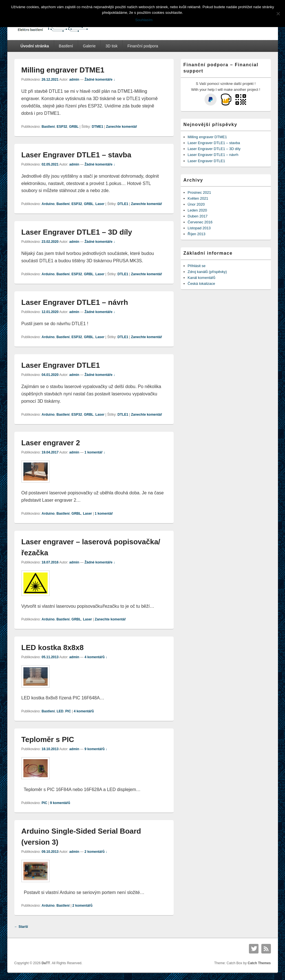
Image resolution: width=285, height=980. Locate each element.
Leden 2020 (197, 210)
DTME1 (97, 127)
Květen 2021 (198, 198)
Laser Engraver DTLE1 (61, 365)
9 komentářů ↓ (96, 749)
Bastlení (66, 46)
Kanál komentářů (202, 278)
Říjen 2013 (197, 234)
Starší (21, 927)
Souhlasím (144, 20)
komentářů (84, 711)
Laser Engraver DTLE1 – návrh (75, 302)
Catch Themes (259, 963)
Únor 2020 (196, 204)
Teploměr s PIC (48, 739)
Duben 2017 (198, 216)
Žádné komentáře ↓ (100, 80)
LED (60, 711)
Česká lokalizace (202, 284)
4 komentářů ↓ (96, 657)
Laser (100, 204)
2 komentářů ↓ (96, 852)
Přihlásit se (197, 266)
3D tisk (111, 46)
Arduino (48, 204)
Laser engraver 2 (51, 443)
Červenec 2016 (200, 222)
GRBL (74, 127)
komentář (104, 514)
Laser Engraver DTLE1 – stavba (76, 155)
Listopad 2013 (199, 228)
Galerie (89, 46)
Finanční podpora (143, 46)
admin (74, 80)
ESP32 (62, 127)
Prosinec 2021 (199, 192)
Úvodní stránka (35, 46)
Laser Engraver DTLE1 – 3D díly (77, 232)
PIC (68, 711)
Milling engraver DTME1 (63, 70)
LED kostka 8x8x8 (53, 648)
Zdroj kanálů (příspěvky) (207, 272)
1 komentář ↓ (95, 452)
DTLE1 (123, 204)
